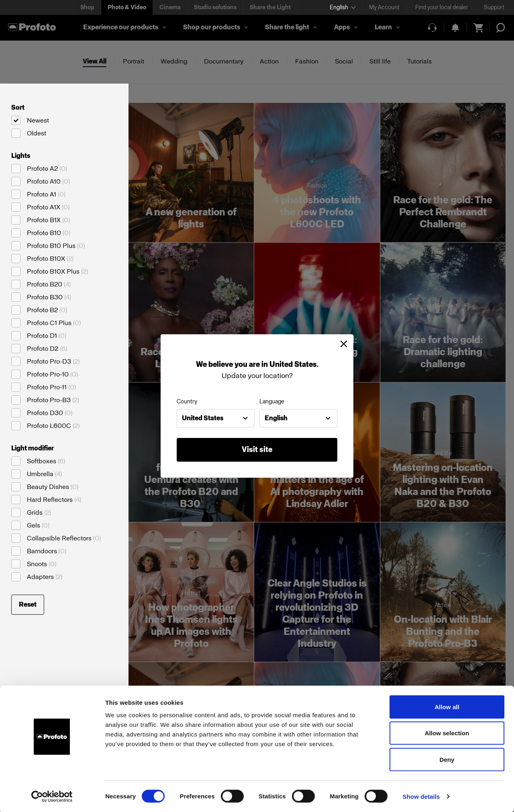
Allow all (447, 707)
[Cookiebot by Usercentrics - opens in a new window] (52, 796)
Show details (421, 796)
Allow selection (447, 733)
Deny (447, 759)
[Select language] (343, 7)
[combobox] (216, 418)
